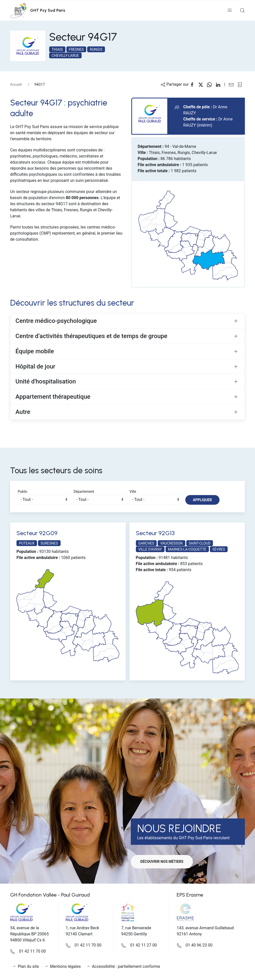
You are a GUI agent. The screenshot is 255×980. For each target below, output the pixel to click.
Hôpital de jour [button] (35, 366)
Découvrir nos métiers (162, 862)
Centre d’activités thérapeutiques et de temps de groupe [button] (91, 336)
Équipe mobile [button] (35, 351)
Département (84, 492)
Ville (133, 492)
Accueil (16, 84)
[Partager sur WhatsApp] (211, 84)
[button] (230, 10)
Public (23, 492)
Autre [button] (23, 412)
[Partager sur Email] (233, 84)
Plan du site (28, 966)
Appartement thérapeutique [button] (53, 397)
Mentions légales (65, 966)
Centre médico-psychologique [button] (56, 321)
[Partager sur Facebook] (194, 84)
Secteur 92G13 (155, 533)
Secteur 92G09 (37, 533)
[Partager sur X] (203, 84)
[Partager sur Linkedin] (220, 84)
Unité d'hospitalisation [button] (46, 381)
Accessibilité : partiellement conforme (126, 966)
